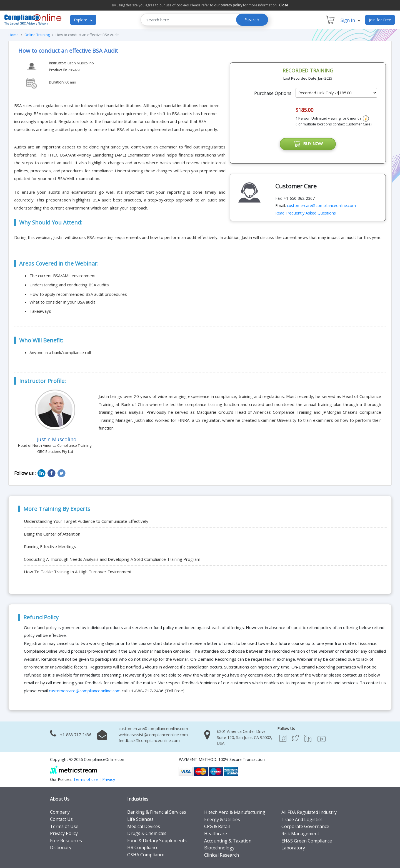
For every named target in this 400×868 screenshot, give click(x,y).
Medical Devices (144, 826)
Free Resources (66, 841)
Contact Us (61, 819)
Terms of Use (64, 826)
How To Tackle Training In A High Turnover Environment (78, 572)
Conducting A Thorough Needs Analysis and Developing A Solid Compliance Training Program (112, 559)
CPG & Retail (217, 826)
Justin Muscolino (80, 63)
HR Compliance (143, 847)
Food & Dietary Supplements (157, 841)
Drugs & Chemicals (147, 833)
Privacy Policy (64, 833)
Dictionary (61, 847)
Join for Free (380, 20)
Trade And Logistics (302, 819)
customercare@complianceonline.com (321, 205)
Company (60, 812)
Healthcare (216, 834)
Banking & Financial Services (157, 812)
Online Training (37, 35)
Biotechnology (219, 848)
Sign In (350, 20)
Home (14, 35)
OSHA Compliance (146, 855)
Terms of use (86, 779)
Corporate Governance (305, 826)
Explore (83, 20)
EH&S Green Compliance (307, 841)
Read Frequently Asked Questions (306, 213)
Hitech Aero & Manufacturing (235, 812)
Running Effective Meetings (50, 546)
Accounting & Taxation (228, 841)
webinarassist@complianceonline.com (153, 735)
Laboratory (293, 848)
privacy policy (231, 5)
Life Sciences (140, 819)
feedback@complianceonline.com (149, 740)
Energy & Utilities (222, 819)
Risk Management (300, 834)
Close (284, 5)
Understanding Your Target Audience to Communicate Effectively (86, 521)
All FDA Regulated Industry (309, 812)
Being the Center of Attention (52, 534)
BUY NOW (308, 144)
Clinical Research (222, 855)
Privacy (109, 779)
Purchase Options (273, 93)
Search (252, 20)
